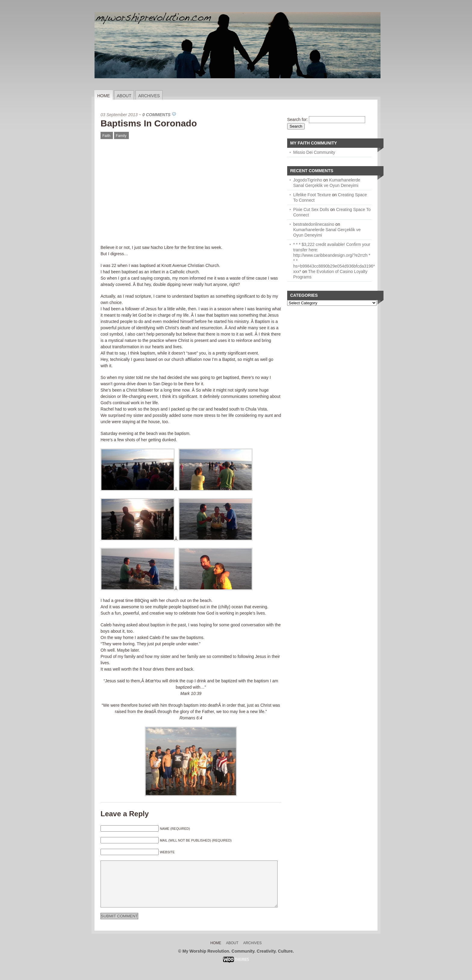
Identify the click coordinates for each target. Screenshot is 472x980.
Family (121, 136)
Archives (149, 96)
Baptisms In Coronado (149, 123)
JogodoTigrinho (308, 180)
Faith (106, 136)
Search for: (297, 119)
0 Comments (156, 115)
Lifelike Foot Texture (312, 195)
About (124, 96)
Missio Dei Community (314, 152)
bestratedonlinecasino (314, 224)
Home (104, 96)
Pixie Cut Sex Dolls (311, 209)
